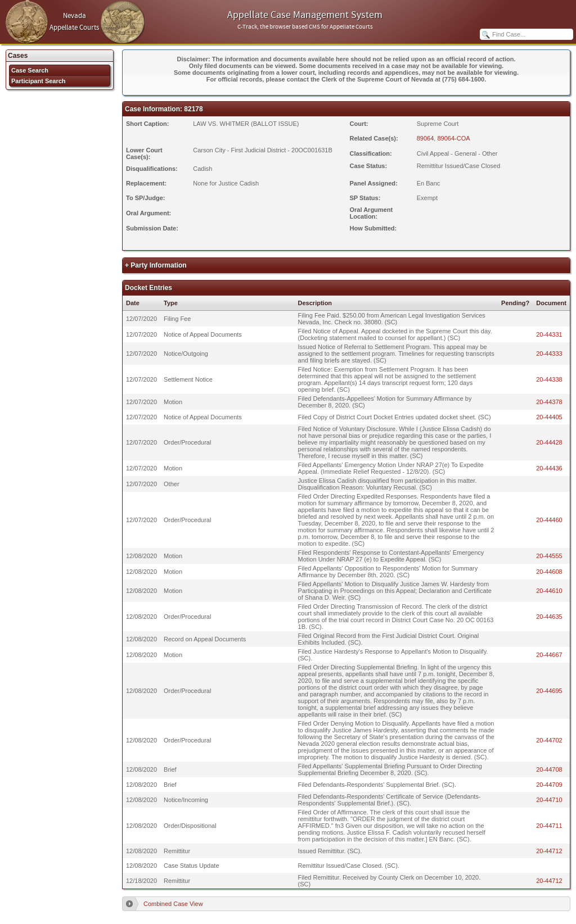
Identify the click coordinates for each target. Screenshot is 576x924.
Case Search (30, 70)
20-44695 (549, 691)
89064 (426, 138)
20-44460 (549, 520)
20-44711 (549, 826)
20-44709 (549, 785)
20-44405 (549, 417)
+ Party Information (156, 265)
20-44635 (549, 617)
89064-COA (453, 138)
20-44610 (549, 591)
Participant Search (39, 81)
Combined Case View (173, 904)
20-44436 (549, 468)
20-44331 (549, 334)
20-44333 (549, 354)
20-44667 (549, 655)
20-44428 (549, 442)
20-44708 (549, 769)
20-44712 (549, 851)
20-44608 (549, 572)
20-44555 (549, 556)
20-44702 (549, 740)
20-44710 (549, 800)
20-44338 (549, 379)
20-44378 (549, 402)
